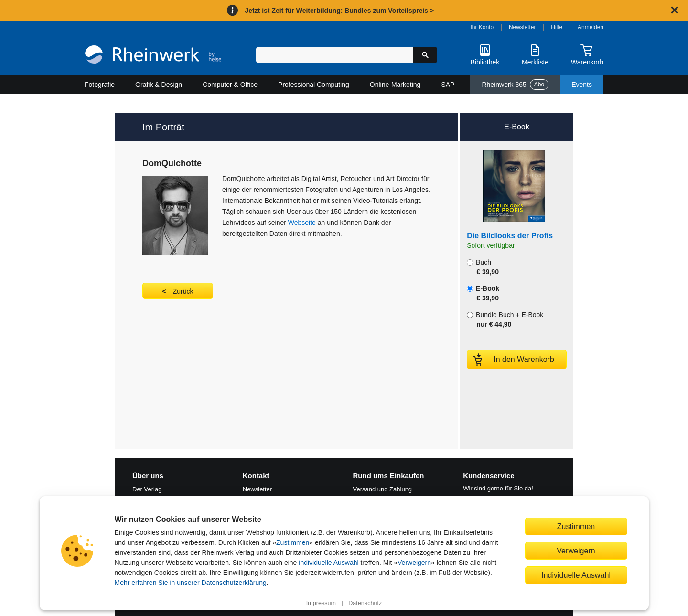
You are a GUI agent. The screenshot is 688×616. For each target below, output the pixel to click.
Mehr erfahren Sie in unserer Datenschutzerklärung (191, 583)
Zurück (183, 291)
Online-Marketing (395, 85)
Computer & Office (230, 85)
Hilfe (557, 27)
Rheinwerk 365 (515, 85)
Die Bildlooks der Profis (510, 236)
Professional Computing (314, 85)
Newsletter (522, 27)
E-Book (483, 293)
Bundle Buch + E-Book (505, 319)
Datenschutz (365, 603)
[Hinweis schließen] (675, 10)
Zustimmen (293, 542)
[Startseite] (153, 56)
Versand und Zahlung (383, 489)
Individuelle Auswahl (576, 575)
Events (582, 85)
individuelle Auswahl (328, 563)
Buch (483, 267)
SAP (448, 85)
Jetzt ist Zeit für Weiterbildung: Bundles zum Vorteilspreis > (339, 11)
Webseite (303, 223)
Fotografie (100, 85)
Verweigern (414, 563)
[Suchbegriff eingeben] (335, 55)
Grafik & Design (159, 85)
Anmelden (591, 27)
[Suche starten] (425, 55)
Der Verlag (147, 489)
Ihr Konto (482, 27)
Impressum (321, 603)
